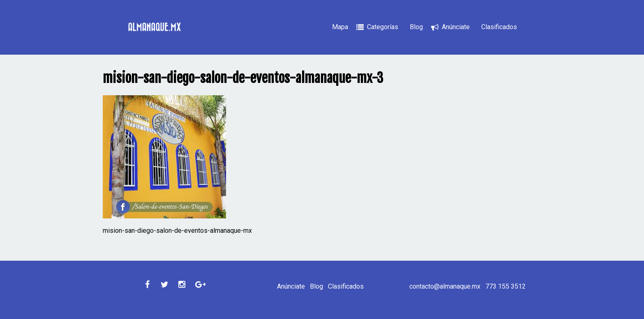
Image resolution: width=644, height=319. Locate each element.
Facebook (148, 285)
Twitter (165, 285)
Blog (416, 27)
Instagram (182, 285)
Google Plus (199, 285)
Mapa (340, 27)
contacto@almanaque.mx (445, 286)
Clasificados (499, 27)
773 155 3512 (506, 286)
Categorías (383, 27)
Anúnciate (456, 27)
